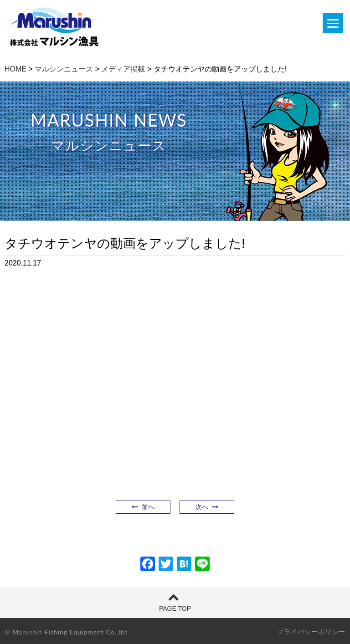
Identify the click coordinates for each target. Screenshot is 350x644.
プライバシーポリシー (311, 632)
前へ (143, 507)
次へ (207, 507)
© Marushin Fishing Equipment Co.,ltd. (67, 632)
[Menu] (333, 23)
